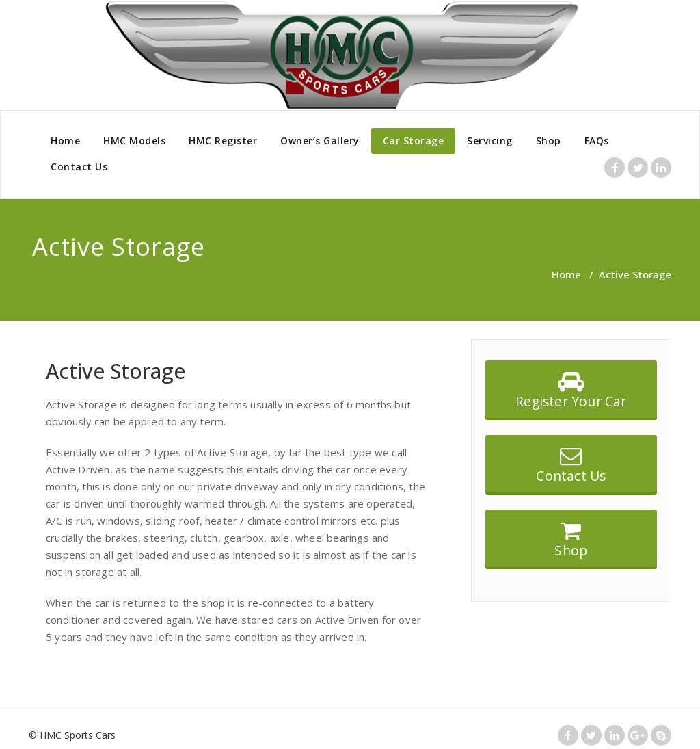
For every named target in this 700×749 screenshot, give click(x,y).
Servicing (490, 141)
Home (65, 141)
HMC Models (134, 141)
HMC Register (223, 141)
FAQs (597, 141)
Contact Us (79, 167)
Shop (549, 141)
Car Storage (414, 141)
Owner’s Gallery (320, 141)
